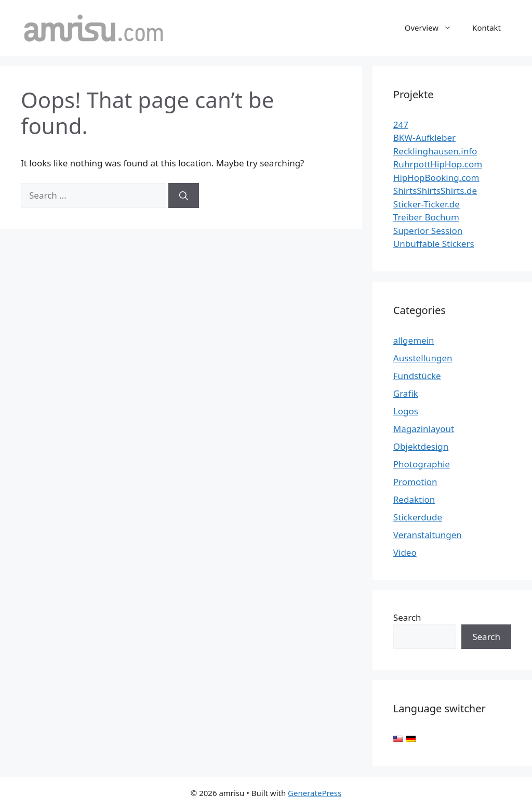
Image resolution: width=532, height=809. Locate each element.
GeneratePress (315, 793)
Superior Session (428, 231)
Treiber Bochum (426, 217)
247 (401, 125)
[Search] (184, 195)
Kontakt (487, 28)
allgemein (414, 340)
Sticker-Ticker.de (427, 204)
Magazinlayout (424, 429)
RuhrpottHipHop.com (438, 164)
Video (405, 552)
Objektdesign (421, 446)
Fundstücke (417, 376)
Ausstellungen (423, 358)
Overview (433, 28)
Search (407, 617)
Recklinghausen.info (435, 151)
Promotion (415, 482)
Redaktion (414, 499)
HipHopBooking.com (436, 178)
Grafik (406, 393)
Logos (406, 411)
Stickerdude (418, 517)
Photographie (422, 464)
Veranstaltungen (428, 535)
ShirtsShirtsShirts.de (435, 191)
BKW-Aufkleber (424, 138)
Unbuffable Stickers (434, 244)
